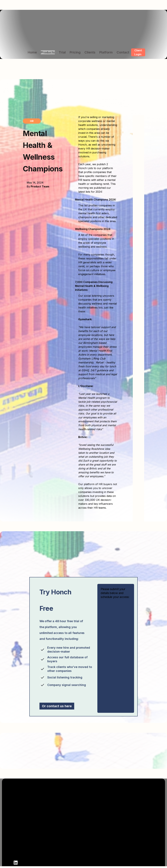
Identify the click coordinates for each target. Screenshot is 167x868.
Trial (62, 52)
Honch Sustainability (140, 845)
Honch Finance (136, 833)
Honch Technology (139, 851)
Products (48, 52)
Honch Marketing (137, 839)
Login (91, 845)
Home (32, 52)
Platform (106, 52)
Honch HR (133, 827)
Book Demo (95, 827)
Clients (90, 52)
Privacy (92, 857)
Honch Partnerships (139, 857)
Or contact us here (57, 706)
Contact (123, 52)
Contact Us (95, 839)
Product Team (40, 186)
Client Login (138, 52)
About (91, 821)
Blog (90, 851)
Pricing (75, 52)
